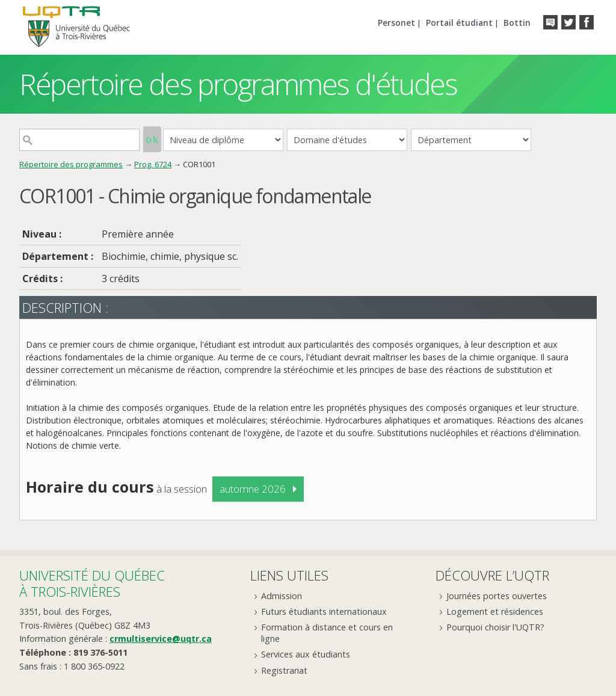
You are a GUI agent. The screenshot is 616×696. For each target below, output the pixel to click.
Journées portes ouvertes (497, 596)
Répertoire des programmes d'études (238, 84)
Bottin (517, 23)
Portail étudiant (459, 23)
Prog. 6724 (153, 164)
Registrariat (284, 670)
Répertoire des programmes (71, 164)
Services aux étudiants (306, 654)
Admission (282, 596)
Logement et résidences (495, 611)
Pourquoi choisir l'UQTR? (495, 627)
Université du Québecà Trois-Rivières (92, 583)
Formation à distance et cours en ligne (327, 633)
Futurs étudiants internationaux (324, 611)
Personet (396, 23)
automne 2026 (253, 489)
